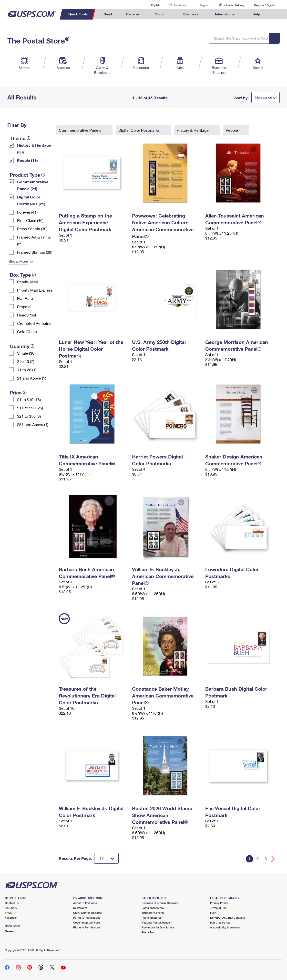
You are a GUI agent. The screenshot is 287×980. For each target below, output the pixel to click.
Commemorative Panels (81, 130)
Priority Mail (27, 282)
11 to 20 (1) (27, 370)
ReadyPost (27, 315)
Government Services (87, 922)
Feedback (11, 918)
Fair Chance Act (220, 922)
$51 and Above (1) (33, 424)
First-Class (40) (30, 220)
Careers (10, 931)
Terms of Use (218, 908)
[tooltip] (29, 138)
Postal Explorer (151, 918)
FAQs (8, 913)
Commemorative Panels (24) (33, 185)
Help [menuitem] (256, 14)
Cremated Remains (34, 323)
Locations (180, 5)
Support (205, 5)
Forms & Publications (87, 918)
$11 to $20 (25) (30, 408)
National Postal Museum (157, 922)
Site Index (11, 908)
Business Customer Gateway (160, 903)
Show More (18, 261)
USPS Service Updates (87, 913)
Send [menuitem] (108, 14)
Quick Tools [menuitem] (78, 14)
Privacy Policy (219, 903)
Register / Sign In (264, 5)
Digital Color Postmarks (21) (31, 200)
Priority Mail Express (35, 290)
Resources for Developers (158, 927)
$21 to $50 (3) (29, 416)
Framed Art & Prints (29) (34, 240)
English (150, 5)
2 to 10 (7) (26, 361)
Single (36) (26, 353)
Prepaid (24, 307)
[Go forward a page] (273, 859)
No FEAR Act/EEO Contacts (228, 918)
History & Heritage (193, 130)
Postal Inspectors (153, 908)
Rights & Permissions (87, 927)
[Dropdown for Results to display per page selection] (106, 858)
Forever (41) (27, 212)
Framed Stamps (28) (35, 252)
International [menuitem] (225, 14)
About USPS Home (85, 903)
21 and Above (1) (32, 378)
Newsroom (80, 908)
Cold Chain (27, 332)
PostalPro (148, 932)
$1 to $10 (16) (29, 399)
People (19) (27, 160)
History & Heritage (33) (34, 148)
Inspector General (153, 913)
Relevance (264, 97)
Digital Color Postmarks (139, 130)
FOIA (213, 913)
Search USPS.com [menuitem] (276, 14)
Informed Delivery (234, 5)
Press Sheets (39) (32, 229)
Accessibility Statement (225, 927)
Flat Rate (25, 298)
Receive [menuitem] (133, 14)
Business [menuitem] (191, 14)
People (232, 130)
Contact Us (12, 903)
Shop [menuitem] (159, 14)
